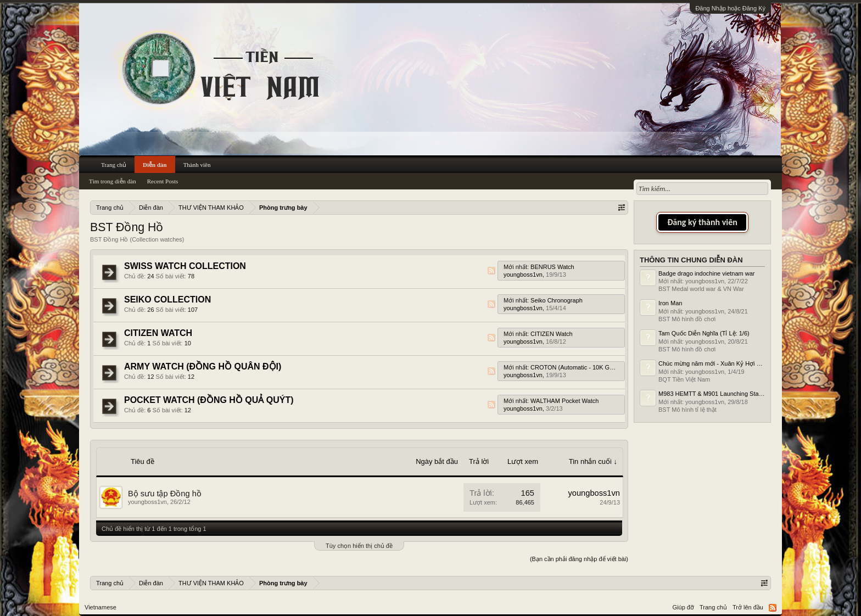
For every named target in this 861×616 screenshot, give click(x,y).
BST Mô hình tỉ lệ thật (687, 410)
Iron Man (670, 303)
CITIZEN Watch (552, 334)
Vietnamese (100, 607)
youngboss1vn (523, 275)
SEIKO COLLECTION (167, 299)
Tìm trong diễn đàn (113, 181)
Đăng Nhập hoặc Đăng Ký (730, 8)
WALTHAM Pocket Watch (564, 401)
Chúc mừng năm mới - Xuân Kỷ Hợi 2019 (714, 363)
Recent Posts (163, 181)
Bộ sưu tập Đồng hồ (165, 494)
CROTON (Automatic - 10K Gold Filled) (583, 367)
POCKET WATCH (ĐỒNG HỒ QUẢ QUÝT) (209, 400)
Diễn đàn (155, 165)
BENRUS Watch (552, 267)
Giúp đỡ (683, 607)
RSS (491, 271)
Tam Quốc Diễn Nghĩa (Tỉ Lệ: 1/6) (704, 333)
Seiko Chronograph (557, 300)
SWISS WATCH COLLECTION (185, 266)
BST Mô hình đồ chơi (687, 319)
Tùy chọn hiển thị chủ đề (359, 546)
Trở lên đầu (748, 607)
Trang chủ (114, 165)
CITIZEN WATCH (158, 333)
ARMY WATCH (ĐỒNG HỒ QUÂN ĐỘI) (203, 366)
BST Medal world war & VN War (701, 289)
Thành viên (197, 165)
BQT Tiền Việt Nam (684, 379)
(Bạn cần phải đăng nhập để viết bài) (579, 559)
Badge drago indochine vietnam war (707, 273)
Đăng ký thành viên (702, 222)
